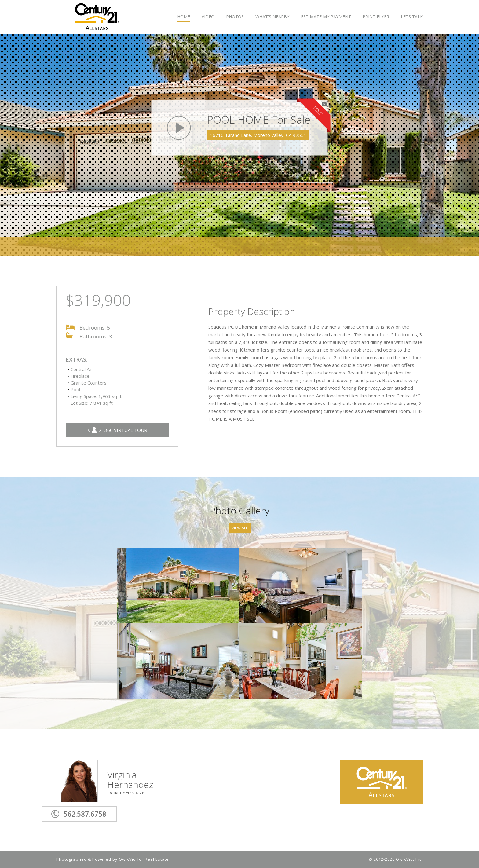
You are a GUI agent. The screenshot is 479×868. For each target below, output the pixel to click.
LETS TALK (412, 17)
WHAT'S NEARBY (272, 17)
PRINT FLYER (376, 17)
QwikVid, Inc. (409, 859)
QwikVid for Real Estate (144, 859)
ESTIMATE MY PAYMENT (326, 17)
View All (240, 528)
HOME (184, 17)
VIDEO (208, 17)
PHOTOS (235, 17)
